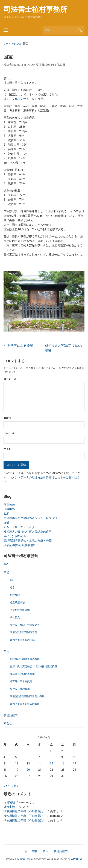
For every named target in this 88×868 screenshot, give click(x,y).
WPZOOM (76, 859)
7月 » (15, 786)
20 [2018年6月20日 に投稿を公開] (28, 770)
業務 (6, 572)
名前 (8, 418)
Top (6, 564)
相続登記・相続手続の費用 (25, 659)
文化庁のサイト (22, 99)
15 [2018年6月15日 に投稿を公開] (51, 764)
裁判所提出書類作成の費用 (25, 704)
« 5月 (7, 786)
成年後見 (15, 617)
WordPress (26, 859)
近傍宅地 (9, 802)
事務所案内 (11, 715)
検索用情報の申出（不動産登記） (25, 811)
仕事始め (9, 505)
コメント (10, 379)
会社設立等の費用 (20, 689)
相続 (12, 580)
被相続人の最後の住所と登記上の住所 (28, 532)
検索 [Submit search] (80, 30)
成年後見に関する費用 (22, 674)
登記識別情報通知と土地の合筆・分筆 (28, 541)
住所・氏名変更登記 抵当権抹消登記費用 (33, 666)
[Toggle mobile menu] (6, 30)
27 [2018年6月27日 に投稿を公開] (28, 776)
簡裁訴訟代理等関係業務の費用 (27, 696)
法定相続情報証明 (20, 610)
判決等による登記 (18, 346)
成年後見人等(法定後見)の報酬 (63, 348)
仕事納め (9, 509)
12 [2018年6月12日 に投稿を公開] (17, 764)
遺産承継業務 (17, 602)
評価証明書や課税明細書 (19, 545)
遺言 (12, 588)
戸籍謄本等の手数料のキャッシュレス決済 (30, 518)
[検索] (60, 30)
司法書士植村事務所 (35, 9)
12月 (7, 514)
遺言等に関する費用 (21, 681)
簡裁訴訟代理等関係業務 (24, 632)
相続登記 (15, 595)
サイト (7, 449)
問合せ (8, 723)
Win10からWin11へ (16, 536)
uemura (18, 65)
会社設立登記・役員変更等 (25, 625)
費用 (6, 651)
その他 (17, 43)
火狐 (6, 523)
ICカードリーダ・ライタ (19, 527)
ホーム (7, 43)
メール (9, 433)
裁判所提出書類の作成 (22, 640)
